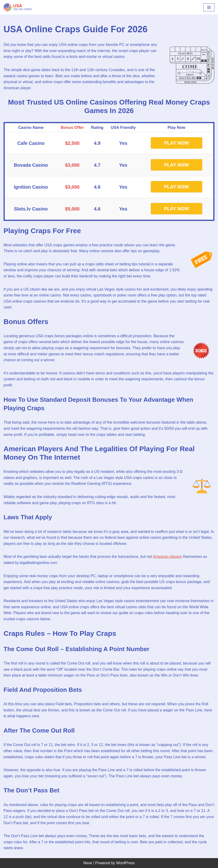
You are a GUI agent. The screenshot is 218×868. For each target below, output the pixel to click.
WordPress (125, 863)
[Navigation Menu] (209, 7)
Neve (88, 863)
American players (167, 557)
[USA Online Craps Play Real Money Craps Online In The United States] (18, 7)
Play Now (177, 143)
